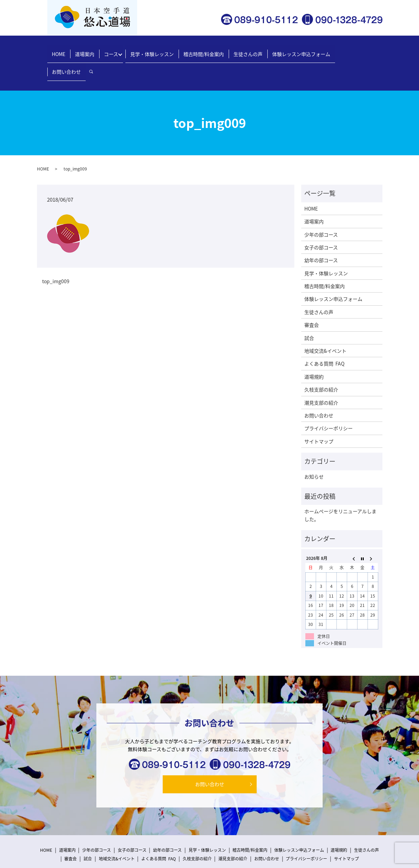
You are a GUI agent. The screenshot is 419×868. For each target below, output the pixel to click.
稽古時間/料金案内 (202, 50)
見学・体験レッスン (153, 50)
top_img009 (56, 257)
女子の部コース (321, 223)
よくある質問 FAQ (324, 339)
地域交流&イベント (325, 326)
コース (113, 50)
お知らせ (314, 452)
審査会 (312, 300)
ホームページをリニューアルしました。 (340, 490)
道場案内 (90, 50)
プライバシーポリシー (328, 404)
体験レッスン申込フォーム (293, 50)
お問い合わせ (344, 50)
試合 (309, 313)
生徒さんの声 (243, 50)
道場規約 (314, 352)
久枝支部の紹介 (321, 365)
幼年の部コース (321, 236)
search (370, 50)
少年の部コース (321, 210)
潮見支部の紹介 (321, 378)
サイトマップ (319, 416)
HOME (66, 50)
